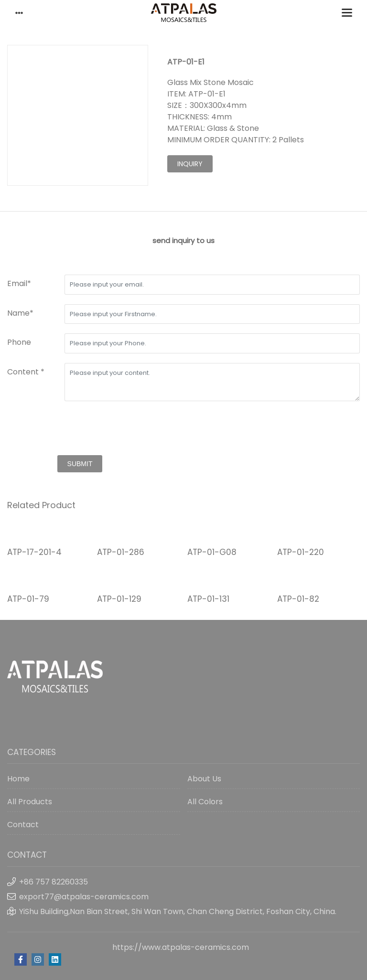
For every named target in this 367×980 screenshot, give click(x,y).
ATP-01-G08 (212, 552)
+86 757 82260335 (54, 882)
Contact (23, 825)
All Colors (205, 802)
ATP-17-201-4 (34, 552)
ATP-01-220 (301, 552)
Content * (26, 372)
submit (80, 464)
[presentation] (80, 429)
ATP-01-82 (298, 599)
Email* (19, 283)
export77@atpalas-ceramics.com (84, 897)
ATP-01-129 (119, 599)
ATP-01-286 (121, 552)
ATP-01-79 (28, 599)
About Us (204, 779)
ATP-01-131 (208, 599)
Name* (20, 313)
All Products (30, 802)
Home (18, 779)
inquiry (190, 164)
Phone (19, 342)
